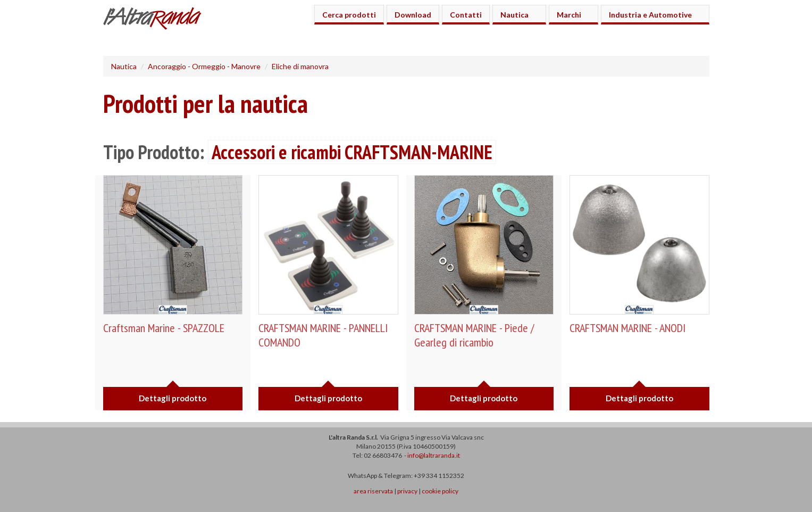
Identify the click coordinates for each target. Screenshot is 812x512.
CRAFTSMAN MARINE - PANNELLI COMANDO (323, 335)
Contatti (466, 15)
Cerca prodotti (349, 15)
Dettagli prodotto (173, 398)
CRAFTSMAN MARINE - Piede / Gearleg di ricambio (474, 335)
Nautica (516, 15)
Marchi (571, 15)
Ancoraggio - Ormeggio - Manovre (204, 66)
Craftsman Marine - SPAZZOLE (164, 328)
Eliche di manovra (300, 66)
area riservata (373, 491)
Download (413, 15)
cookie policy (440, 491)
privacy (407, 491)
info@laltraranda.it (434, 455)
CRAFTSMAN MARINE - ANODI (627, 328)
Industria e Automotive (652, 15)
